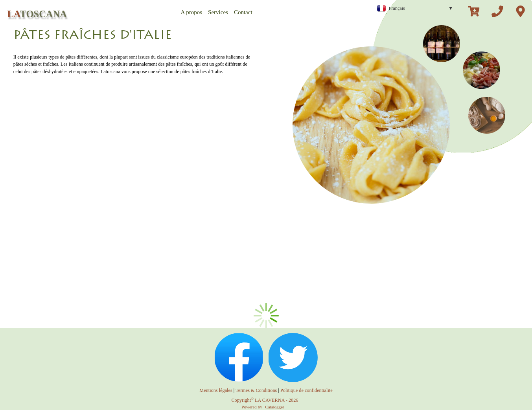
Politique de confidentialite (306, 390)
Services (218, 12)
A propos (192, 12)
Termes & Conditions (256, 390)
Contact (243, 12)
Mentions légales (216, 390)
